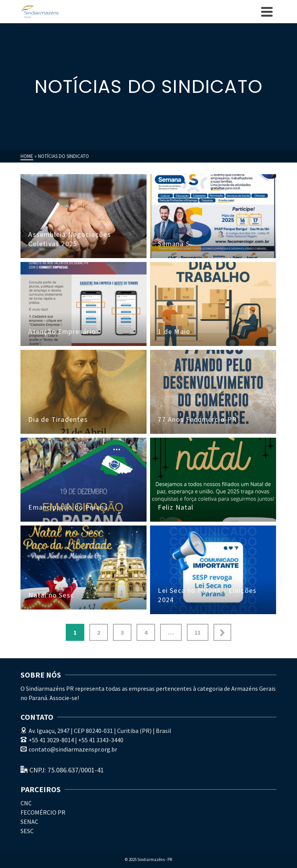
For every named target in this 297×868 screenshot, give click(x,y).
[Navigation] (267, 12)
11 (198, 632)
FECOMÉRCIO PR (43, 812)
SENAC (29, 822)
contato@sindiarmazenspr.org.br (69, 749)
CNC (26, 803)
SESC (27, 831)
